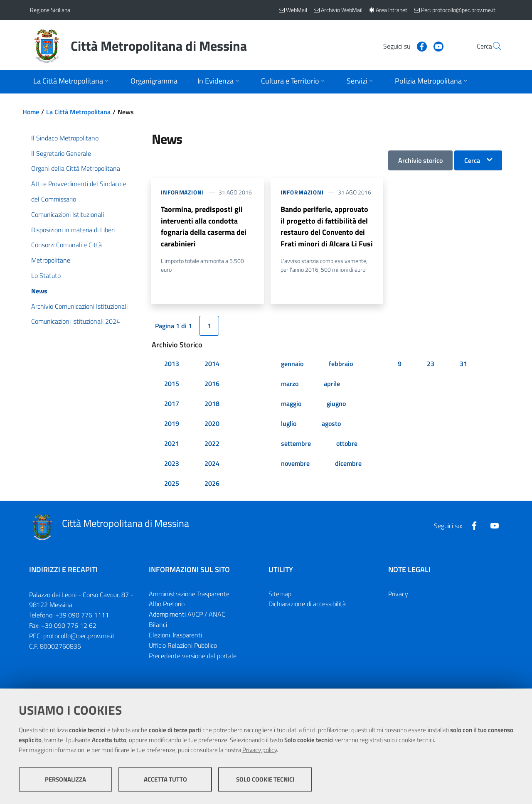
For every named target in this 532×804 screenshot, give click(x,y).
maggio (291, 404)
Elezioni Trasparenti (175, 636)
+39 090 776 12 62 (69, 626)
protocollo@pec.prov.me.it (79, 637)
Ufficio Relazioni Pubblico (183, 646)
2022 (212, 444)
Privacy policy (260, 750)
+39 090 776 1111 (82, 616)
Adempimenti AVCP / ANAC (187, 615)
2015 (172, 384)
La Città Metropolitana (78, 112)
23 (431, 364)
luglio (289, 424)
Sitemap (280, 594)
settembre (296, 444)
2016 (212, 384)
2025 (172, 484)
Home (31, 112)
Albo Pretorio (167, 605)
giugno (336, 404)
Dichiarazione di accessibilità (307, 605)
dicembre (348, 464)
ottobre (347, 444)
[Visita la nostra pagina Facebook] (402, 46)
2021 (172, 444)
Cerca (472, 160)
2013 (172, 364)
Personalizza (65, 779)
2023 (172, 464)
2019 (172, 424)
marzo (290, 384)
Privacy (398, 594)
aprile (332, 384)
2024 (212, 464)
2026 (212, 484)
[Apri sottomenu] (72, 82)
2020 (212, 424)
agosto (331, 424)
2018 (212, 404)
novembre (295, 464)
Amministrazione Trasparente (189, 594)
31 (463, 364)
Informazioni (182, 192)
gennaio (292, 364)
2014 (212, 364)
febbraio (341, 364)
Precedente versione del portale (193, 656)
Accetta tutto (165, 779)
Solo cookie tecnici (265, 779)
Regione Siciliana (50, 10)
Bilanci (158, 625)
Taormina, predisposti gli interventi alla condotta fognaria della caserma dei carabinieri (204, 227)
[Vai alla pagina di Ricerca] (492, 46)
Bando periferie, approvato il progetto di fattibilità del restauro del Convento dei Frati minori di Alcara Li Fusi (327, 227)
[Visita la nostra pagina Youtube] (419, 46)
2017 (172, 404)
